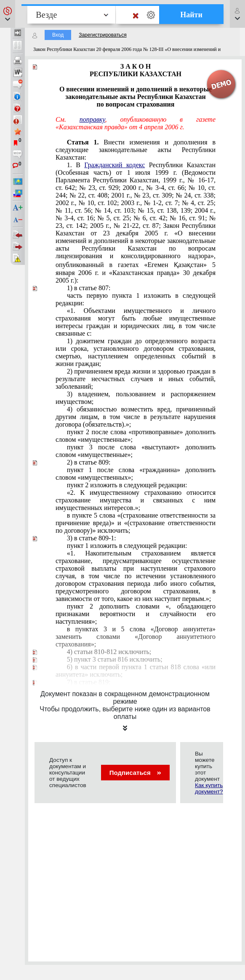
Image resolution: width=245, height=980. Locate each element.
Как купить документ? (209, 788)
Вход (58, 35)
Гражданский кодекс (115, 165)
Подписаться (135, 773)
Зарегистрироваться (103, 35)
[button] (8, 14)
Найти (191, 15)
